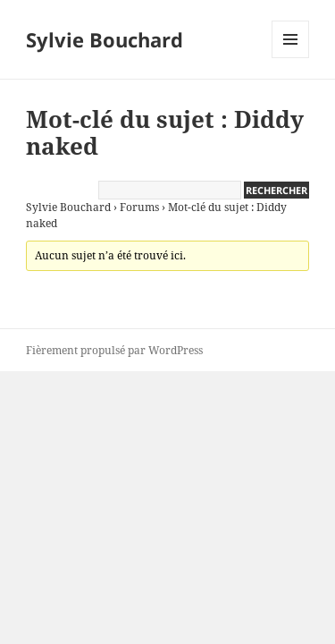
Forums (139, 207)
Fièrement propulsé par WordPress (114, 350)
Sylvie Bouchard (105, 39)
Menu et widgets (291, 58)
